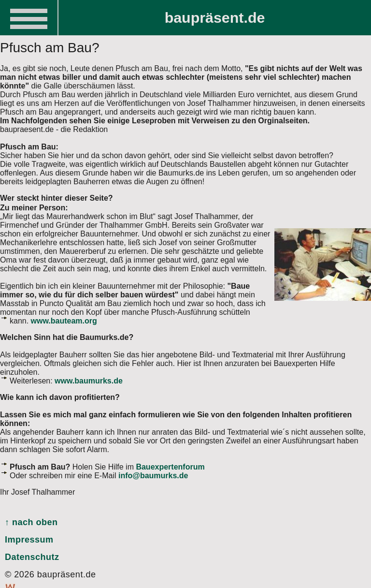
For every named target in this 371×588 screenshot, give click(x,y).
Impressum (29, 540)
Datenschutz (32, 557)
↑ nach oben (31, 522)
